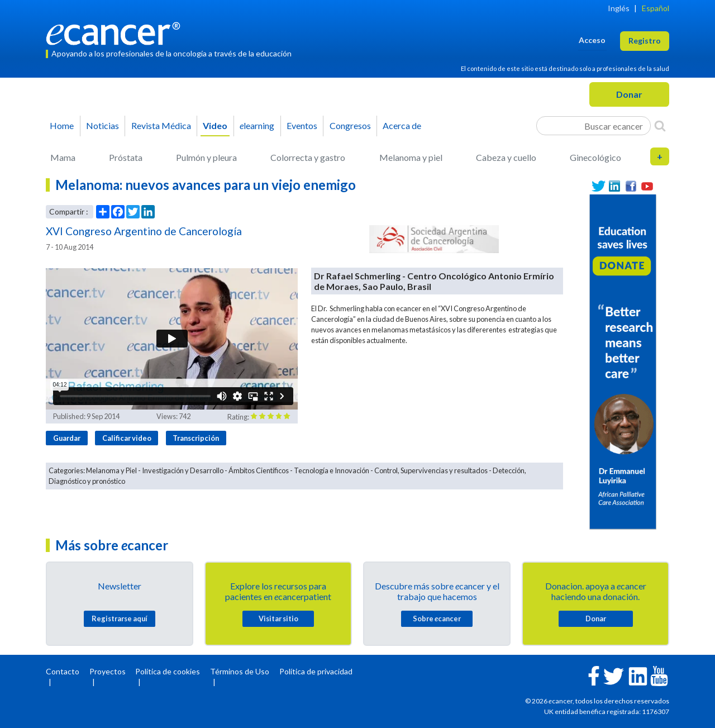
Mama (63, 157)
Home (62, 125)
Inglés (619, 8)
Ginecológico (595, 157)
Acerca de (402, 125)
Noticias (103, 125)
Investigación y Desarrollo (183, 470)
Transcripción (196, 438)
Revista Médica (161, 125)
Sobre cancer (437, 618)
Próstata (126, 157)
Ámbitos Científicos (259, 470)
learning (257, 125)
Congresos (350, 125)
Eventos (302, 125)
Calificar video (127, 438)
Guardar (67, 438)
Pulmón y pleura (206, 157)
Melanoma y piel (411, 157)
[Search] (660, 126)
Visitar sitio (278, 618)
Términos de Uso (240, 671)
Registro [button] (645, 41)
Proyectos (108, 671)
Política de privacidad (316, 671)
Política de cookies (168, 671)
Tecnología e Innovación (332, 470)
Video (215, 125)
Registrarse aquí (120, 618)
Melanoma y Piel (111, 470)
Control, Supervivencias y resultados (431, 470)
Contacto (63, 671)
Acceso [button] (592, 40)
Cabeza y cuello (506, 157)
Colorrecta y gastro (308, 157)
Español (656, 8)
